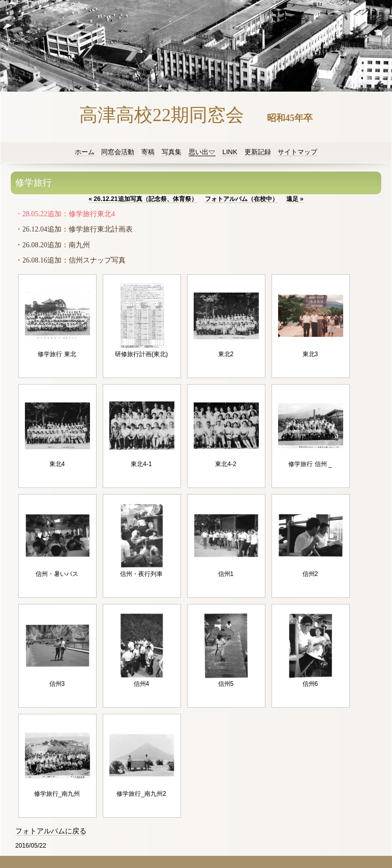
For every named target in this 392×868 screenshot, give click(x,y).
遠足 (295, 199)
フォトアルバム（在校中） (242, 199)
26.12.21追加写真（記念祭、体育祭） (143, 199)
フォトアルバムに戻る (51, 831)
